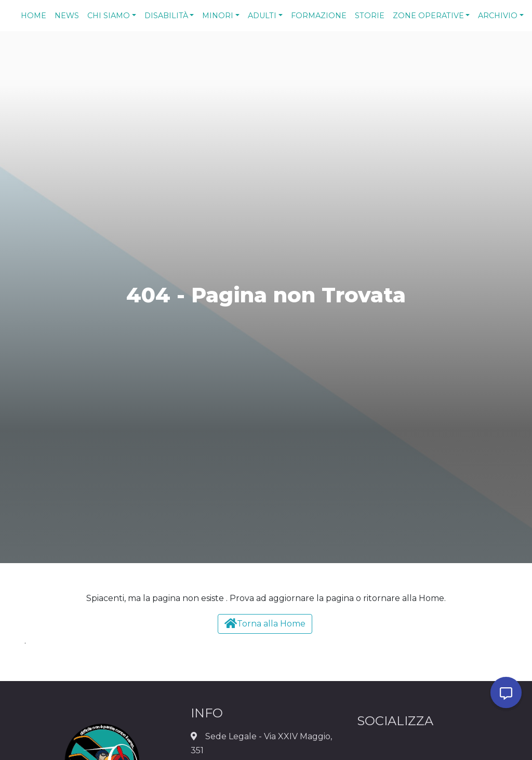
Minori (218, 16)
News (67, 16)
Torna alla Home (265, 623)
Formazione (319, 16)
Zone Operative (428, 16)
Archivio (498, 16)
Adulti (262, 16)
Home (34, 16)
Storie (370, 16)
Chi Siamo (109, 16)
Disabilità (166, 16)
